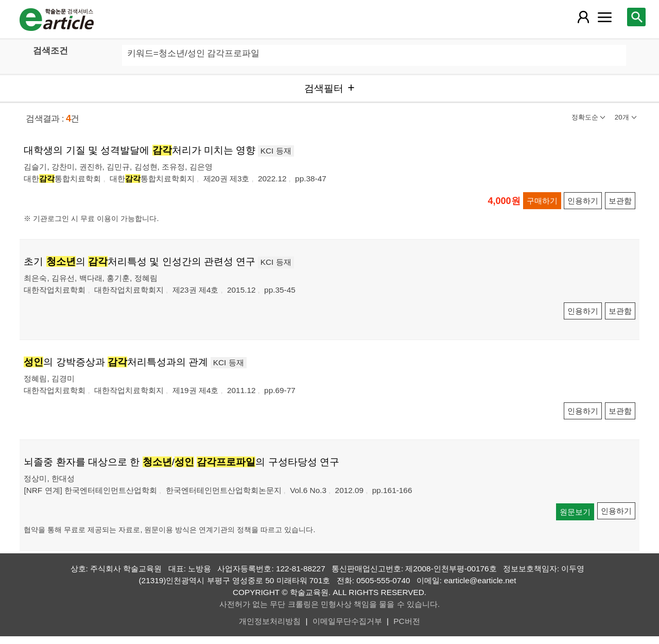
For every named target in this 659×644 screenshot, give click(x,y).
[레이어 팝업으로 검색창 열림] (636, 17)
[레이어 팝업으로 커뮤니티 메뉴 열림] (605, 17)
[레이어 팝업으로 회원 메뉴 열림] (583, 17)
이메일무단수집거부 (347, 621)
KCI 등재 (276, 151)
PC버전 (406, 621)
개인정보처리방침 (270, 621)
